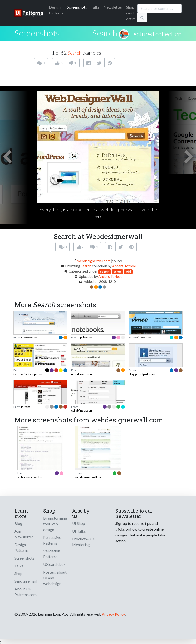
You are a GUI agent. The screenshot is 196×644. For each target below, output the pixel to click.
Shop (18, 573)
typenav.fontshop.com (28, 374)
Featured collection (156, 34)
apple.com (85, 337)
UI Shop (79, 523)
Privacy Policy (113, 614)
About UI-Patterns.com (25, 592)
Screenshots (77, 7)
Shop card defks (131, 13)
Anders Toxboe (124, 266)
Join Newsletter (24, 534)
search (105, 271)
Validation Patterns (52, 554)
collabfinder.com (82, 411)
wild (128, 271)
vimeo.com (144, 337)
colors (117, 271)
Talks (95, 7)
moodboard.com (82, 374)
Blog (18, 523)
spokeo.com (29, 337)
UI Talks (79, 531)
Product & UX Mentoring (83, 542)
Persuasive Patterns (52, 540)
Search (105, 33)
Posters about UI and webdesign (55, 578)
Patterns (56, 10)
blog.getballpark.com (142, 374)
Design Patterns (21, 547)
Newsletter (113, 7)
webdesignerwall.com (94, 261)
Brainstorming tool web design (55, 524)
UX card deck (54, 564)
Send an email (25, 581)
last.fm (26, 407)
